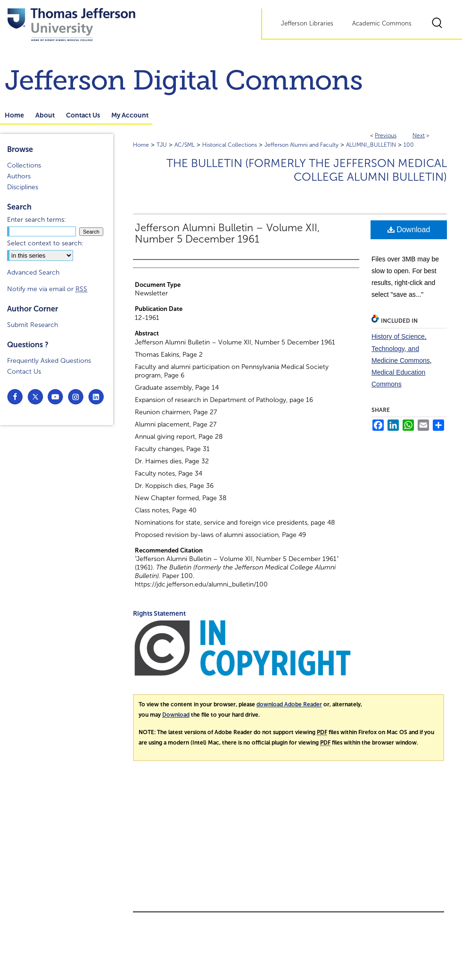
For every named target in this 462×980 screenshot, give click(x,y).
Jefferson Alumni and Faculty (301, 145)
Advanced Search (33, 272)
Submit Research (33, 325)
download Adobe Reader (289, 704)
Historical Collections (230, 145)
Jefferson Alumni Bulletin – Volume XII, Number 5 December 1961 (227, 234)
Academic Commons (382, 24)
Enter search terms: (37, 220)
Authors (19, 176)
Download (409, 230)
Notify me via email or (47, 289)
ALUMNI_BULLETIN (371, 145)
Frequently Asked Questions (49, 361)
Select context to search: (45, 243)
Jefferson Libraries (307, 24)
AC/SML (185, 145)
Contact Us (24, 372)
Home (141, 145)
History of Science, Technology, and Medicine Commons (401, 348)
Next (419, 135)
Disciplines (23, 187)
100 (409, 145)
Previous (386, 135)
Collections (24, 165)
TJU (162, 145)
